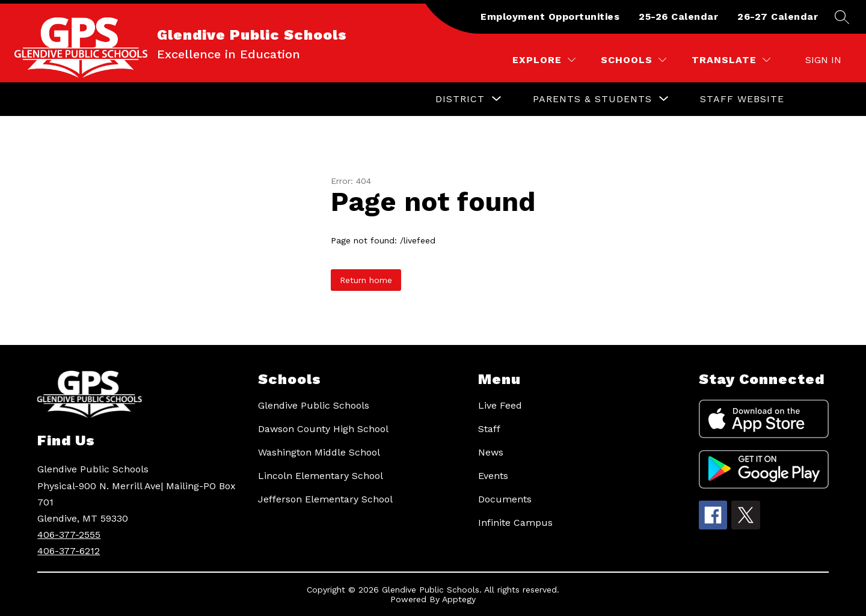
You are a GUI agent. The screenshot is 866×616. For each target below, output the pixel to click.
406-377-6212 (69, 551)
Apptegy (459, 599)
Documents (505, 499)
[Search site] (842, 17)
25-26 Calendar (678, 17)
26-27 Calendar (778, 17)
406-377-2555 (69, 535)
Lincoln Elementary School (321, 476)
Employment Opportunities (550, 17)
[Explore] (544, 60)
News (491, 452)
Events (493, 476)
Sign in (823, 60)
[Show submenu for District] (460, 99)
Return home (366, 280)
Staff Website (742, 99)
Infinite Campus (515, 523)
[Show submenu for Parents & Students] (592, 99)
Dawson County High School (323, 429)
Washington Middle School (319, 452)
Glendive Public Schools (314, 405)
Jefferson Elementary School (325, 499)
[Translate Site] (731, 60)
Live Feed (500, 405)
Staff (489, 429)
